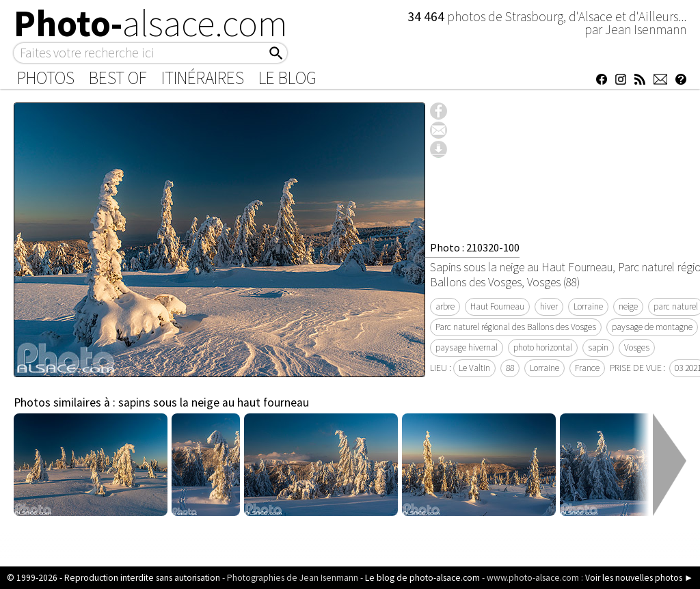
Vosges (637, 347)
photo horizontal (543, 347)
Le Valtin (474, 368)
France (587, 368)
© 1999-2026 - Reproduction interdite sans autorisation (113, 578)
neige (628, 306)
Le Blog (287, 78)
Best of (118, 78)
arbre (445, 306)
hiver (549, 306)
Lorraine (588, 306)
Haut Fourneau (497, 306)
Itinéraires (203, 78)
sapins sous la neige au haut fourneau (214, 402)
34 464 (427, 16)
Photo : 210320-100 (475, 247)
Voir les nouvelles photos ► (639, 578)
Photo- (151, 23)
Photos (46, 78)
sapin (598, 347)
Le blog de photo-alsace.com (422, 578)
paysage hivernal (467, 347)
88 (510, 368)
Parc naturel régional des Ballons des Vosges (516, 327)
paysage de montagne (652, 327)
